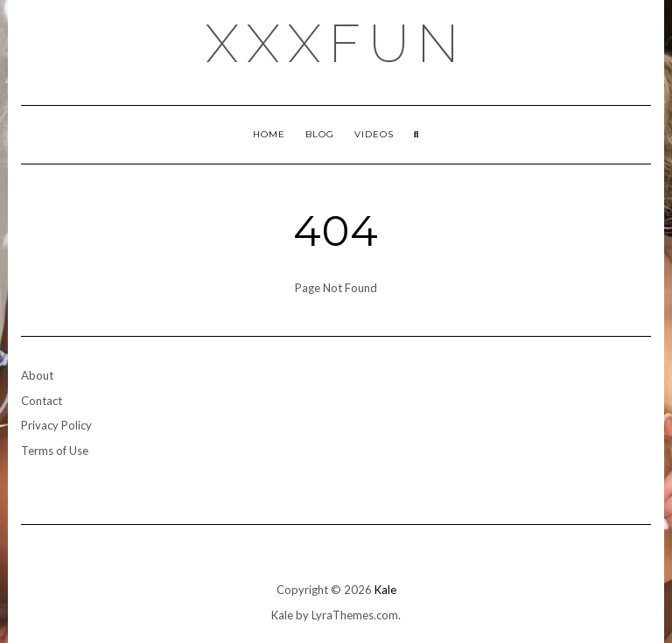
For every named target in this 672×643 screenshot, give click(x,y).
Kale (385, 590)
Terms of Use (55, 451)
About (37, 375)
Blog (320, 134)
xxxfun (336, 44)
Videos (374, 134)
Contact (42, 401)
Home (269, 134)
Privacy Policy (56, 425)
